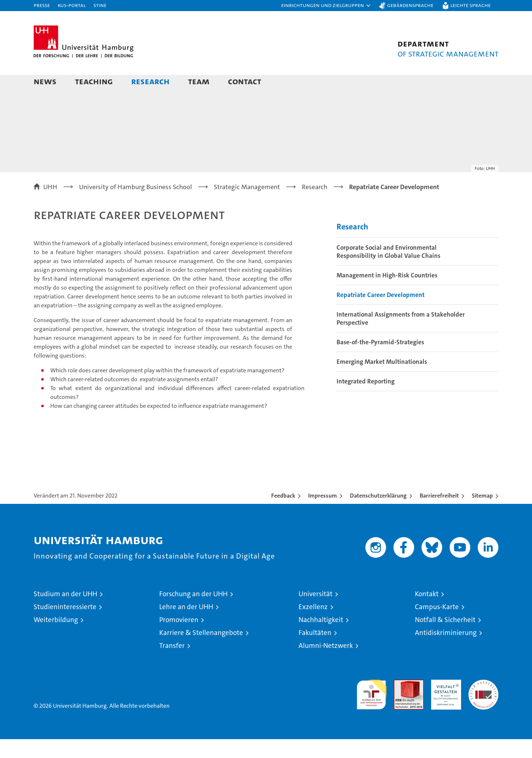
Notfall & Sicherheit (445, 639)
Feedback (283, 514)
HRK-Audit (444, 702)
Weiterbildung (56, 639)
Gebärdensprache (410, 5)
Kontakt (427, 613)
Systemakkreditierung (483, 702)
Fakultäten (315, 651)
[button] (326, 6)
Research (150, 81)
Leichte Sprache (470, 5)
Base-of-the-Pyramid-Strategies (380, 361)
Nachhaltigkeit (321, 639)
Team (199, 81)
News (45, 81)
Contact (245, 81)
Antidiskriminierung (446, 651)
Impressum (323, 514)
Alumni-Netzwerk (326, 664)
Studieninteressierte (65, 626)
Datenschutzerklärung (378, 514)
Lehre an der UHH (186, 626)
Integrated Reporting (366, 400)
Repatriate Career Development (381, 314)
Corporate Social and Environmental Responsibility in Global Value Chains (388, 270)
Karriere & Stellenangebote (201, 651)
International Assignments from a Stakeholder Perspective (401, 337)
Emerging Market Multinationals (382, 380)
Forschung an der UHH (193, 613)
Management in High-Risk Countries (387, 294)
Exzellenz (313, 626)
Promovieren (179, 639)
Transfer (172, 664)
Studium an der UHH (65, 613)
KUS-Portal (72, 5)
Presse (42, 5)
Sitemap (482, 514)
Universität (316, 613)
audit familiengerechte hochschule (371, 710)
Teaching (94, 81)
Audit (401, 702)
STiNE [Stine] (100, 5)
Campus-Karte (437, 626)
